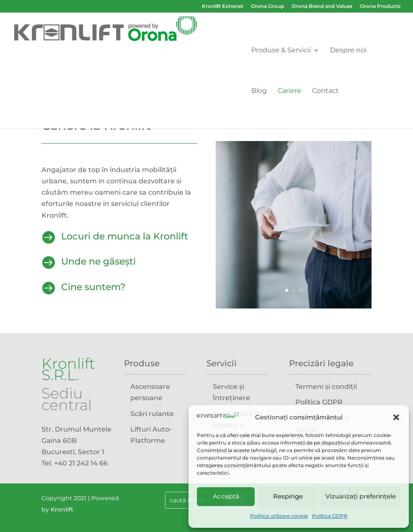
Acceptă (226, 496)
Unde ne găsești (98, 261)
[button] (396, 417)
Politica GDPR (330, 516)
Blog (259, 91)
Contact (325, 91)
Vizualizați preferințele (361, 496)
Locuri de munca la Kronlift (125, 236)
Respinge (288, 496)
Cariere (289, 91)
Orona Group (267, 6)
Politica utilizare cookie (279, 516)
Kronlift (62, 509)
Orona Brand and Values (322, 6)
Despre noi (348, 51)
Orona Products (380, 6)
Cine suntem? (93, 287)
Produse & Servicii (281, 51)
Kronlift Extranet (223, 6)
